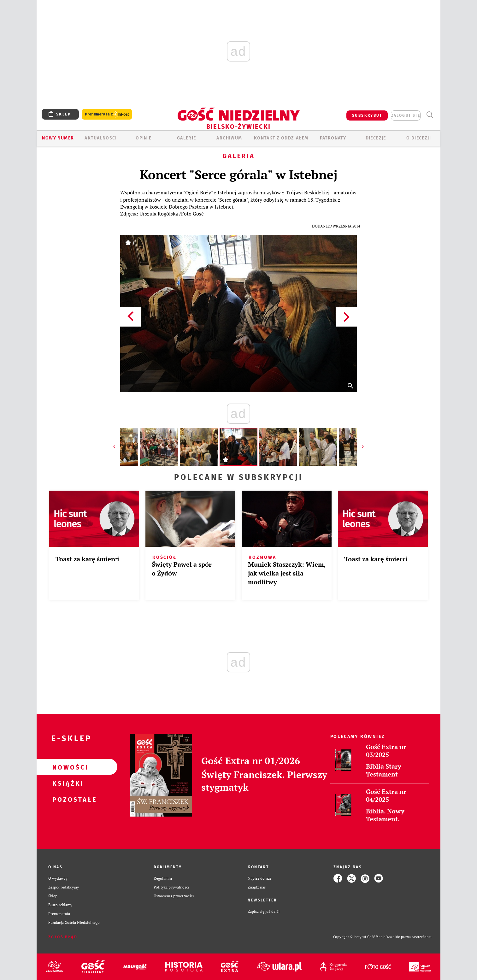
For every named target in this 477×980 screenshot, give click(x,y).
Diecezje (376, 138)
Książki (67, 783)
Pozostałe (67, 799)
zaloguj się (406, 115)
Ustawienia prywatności (174, 896)
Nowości (67, 767)
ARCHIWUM (229, 138)
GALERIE (187, 138)
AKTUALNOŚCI (101, 138)
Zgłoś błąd (63, 937)
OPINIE (144, 138)
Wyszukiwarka (430, 115)
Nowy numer (58, 138)
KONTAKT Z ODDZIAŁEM (281, 138)
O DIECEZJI (419, 138)
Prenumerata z (107, 114)
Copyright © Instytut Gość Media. (360, 937)
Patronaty (333, 138)
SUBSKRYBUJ (367, 115)
